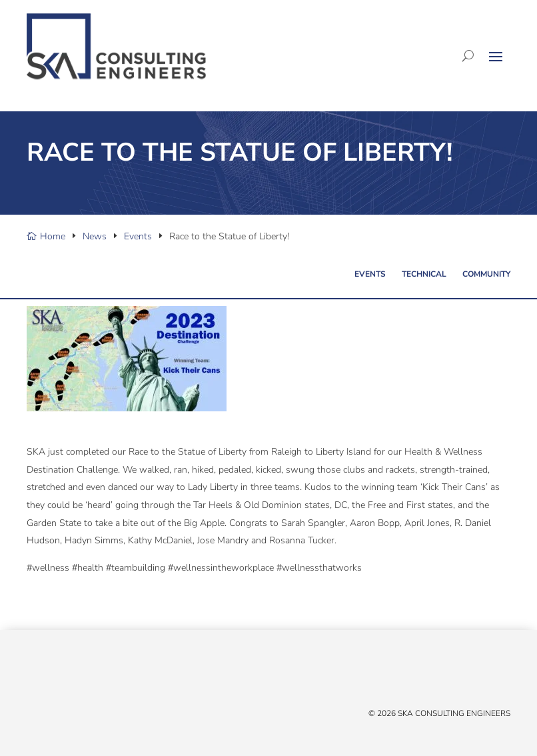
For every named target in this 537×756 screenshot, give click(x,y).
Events (370, 274)
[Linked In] (60, 675)
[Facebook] (47, 675)
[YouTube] (73, 675)
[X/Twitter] (33, 675)
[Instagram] (87, 675)
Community (486, 274)
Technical (424, 274)
